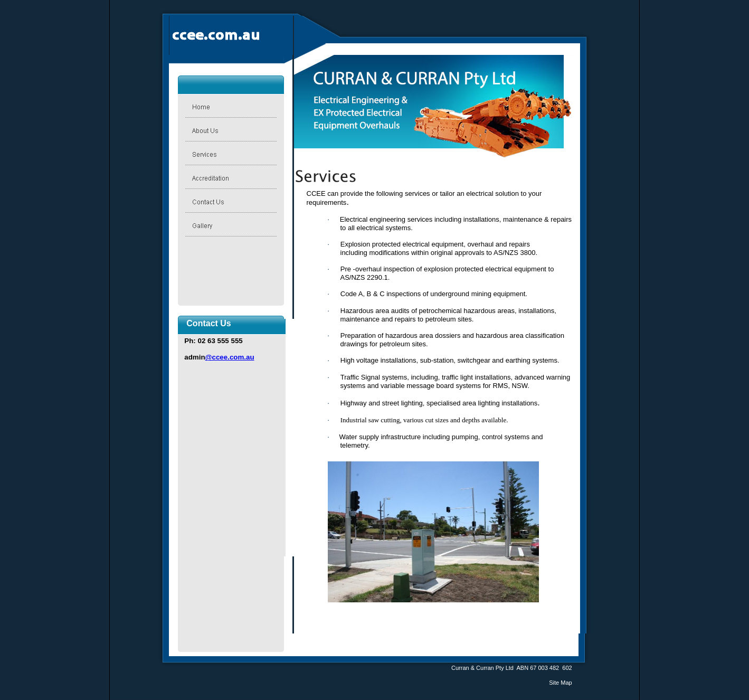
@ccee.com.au (230, 357)
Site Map (560, 683)
